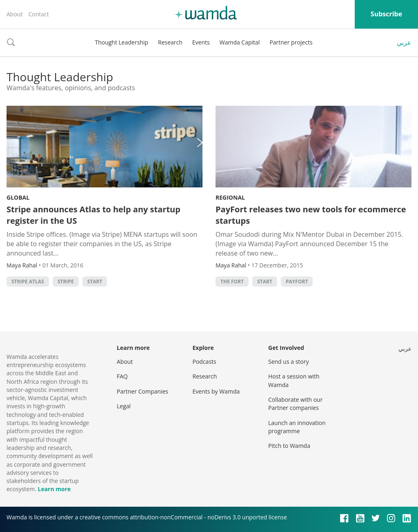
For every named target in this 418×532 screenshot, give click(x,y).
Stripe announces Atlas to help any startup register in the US (93, 215)
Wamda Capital (240, 42)
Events (201, 42)
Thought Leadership (121, 42)
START (95, 282)
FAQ (122, 376)
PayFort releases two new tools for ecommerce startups (311, 215)
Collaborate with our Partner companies (295, 404)
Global (18, 197)
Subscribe (386, 14)
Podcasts (205, 362)
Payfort (297, 282)
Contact (38, 14)
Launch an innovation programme (297, 427)
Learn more (54, 489)
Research (170, 42)
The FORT (232, 282)
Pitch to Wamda (289, 446)
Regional (230, 197)
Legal (124, 406)
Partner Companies (142, 391)
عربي (404, 42)
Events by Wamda (216, 391)
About (14, 14)
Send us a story (288, 362)
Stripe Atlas (28, 282)
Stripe (66, 282)
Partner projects (291, 42)
